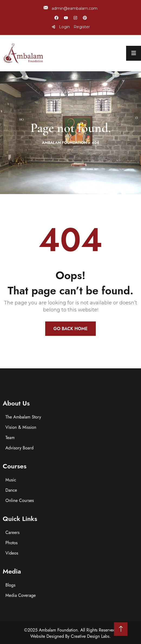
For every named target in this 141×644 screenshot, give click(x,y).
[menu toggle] (134, 53)
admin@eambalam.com (70, 8)
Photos (12, 543)
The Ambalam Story (23, 417)
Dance (11, 490)
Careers (12, 532)
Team (10, 438)
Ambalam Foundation (58, 630)
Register (82, 27)
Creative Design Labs (90, 636)
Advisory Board (19, 448)
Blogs (10, 585)
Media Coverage (21, 595)
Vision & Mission (21, 427)
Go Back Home (70, 329)
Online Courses (20, 500)
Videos (12, 553)
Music (11, 480)
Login (61, 27)
